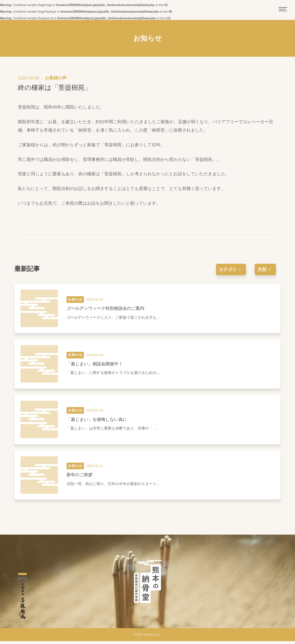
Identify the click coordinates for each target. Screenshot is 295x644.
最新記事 (27, 269)
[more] (231, 269)
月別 (265, 269)
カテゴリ (231, 269)
